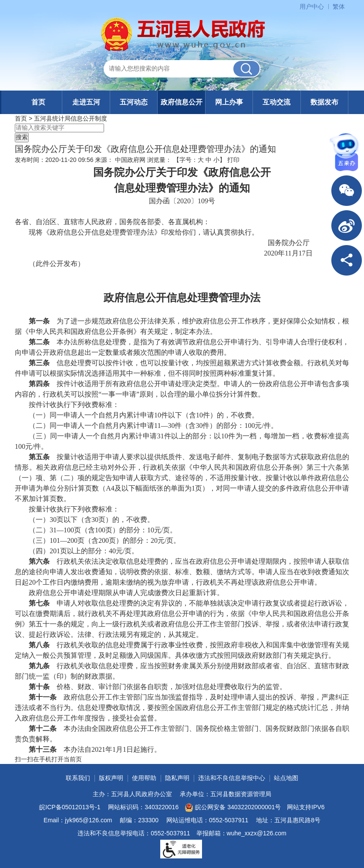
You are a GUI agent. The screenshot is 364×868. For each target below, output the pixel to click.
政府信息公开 (182, 102)
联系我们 (78, 778)
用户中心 (312, 7)
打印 (233, 160)
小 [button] (216, 160)
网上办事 (229, 102)
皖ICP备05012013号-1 (70, 807)
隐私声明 (177, 778)
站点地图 (286, 778)
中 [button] (209, 160)
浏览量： (159, 160)
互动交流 (276, 102)
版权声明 (111, 778)
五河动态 (134, 102)
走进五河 (86, 102)
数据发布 (324, 102)
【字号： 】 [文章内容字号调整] (199, 160)
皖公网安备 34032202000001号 (233, 807)
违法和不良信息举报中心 (232, 778)
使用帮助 (144, 778)
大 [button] (201, 160)
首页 (38, 102)
